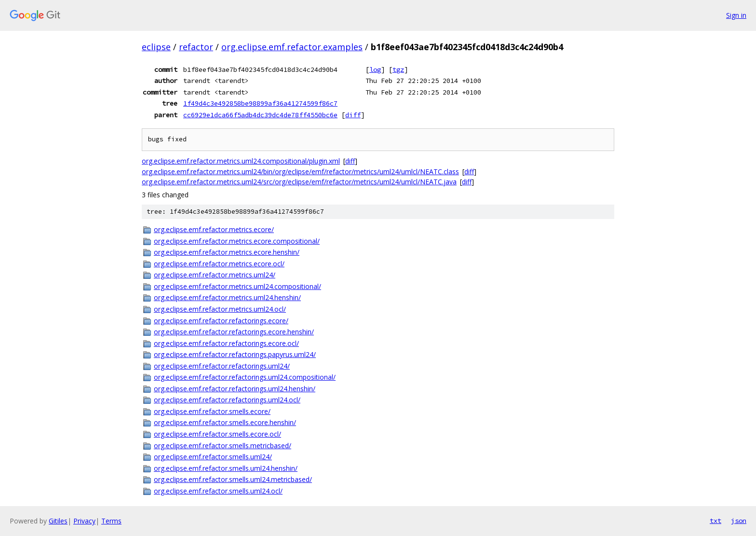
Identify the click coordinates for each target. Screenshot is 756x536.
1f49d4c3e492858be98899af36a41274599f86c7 (260, 103)
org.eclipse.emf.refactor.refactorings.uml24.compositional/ (245, 377)
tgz (398, 69)
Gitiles (58, 521)
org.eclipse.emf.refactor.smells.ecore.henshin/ (225, 422)
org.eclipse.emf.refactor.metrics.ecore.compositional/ (237, 241)
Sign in (736, 15)
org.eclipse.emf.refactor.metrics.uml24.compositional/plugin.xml (241, 161)
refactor (196, 47)
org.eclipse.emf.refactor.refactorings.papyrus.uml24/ (235, 354)
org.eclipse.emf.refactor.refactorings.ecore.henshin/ (234, 332)
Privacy (84, 521)
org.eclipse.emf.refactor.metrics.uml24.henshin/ (227, 297)
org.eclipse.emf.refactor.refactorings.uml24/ (222, 366)
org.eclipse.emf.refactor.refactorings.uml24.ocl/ (227, 400)
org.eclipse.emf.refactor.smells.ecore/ (212, 411)
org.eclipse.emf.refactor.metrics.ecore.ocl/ (219, 264)
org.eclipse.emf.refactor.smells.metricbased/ (223, 446)
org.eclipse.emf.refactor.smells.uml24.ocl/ (218, 491)
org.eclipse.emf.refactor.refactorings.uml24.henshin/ (235, 389)
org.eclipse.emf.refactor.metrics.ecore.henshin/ (227, 252)
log (375, 69)
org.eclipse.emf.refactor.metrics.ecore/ (214, 229)
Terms (111, 521)
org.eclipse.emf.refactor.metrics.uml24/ (215, 275)
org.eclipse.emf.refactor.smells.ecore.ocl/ (217, 434)
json (739, 521)
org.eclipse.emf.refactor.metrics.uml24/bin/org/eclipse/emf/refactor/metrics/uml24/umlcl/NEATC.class (300, 172)
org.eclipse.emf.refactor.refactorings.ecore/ (221, 321)
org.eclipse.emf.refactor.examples (292, 47)
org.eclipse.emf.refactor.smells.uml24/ (213, 457)
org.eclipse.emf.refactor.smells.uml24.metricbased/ (233, 479)
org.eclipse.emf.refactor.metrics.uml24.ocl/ (220, 309)
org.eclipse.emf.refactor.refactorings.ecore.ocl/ (226, 343)
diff (353, 115)
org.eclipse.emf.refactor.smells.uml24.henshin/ (226, 468)
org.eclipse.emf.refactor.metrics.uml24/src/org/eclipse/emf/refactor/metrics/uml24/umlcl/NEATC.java (299, 182)
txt (715, 521)
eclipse (156, 47)
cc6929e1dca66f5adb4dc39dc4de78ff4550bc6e (260, 115)
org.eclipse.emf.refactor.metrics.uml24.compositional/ (237, 286)
